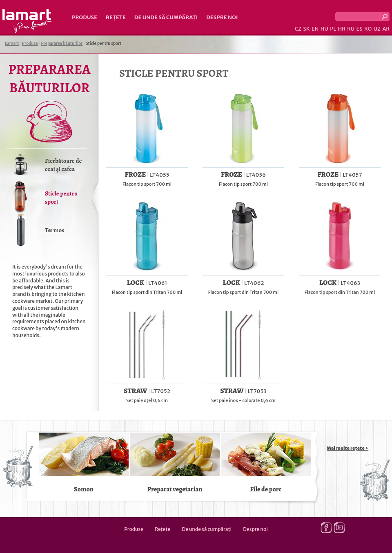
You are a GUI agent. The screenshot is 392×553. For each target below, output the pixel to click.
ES (360, 29)
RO (368, 29)
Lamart (27, 21)
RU (351, 29)
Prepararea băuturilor (62, 43)
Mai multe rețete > (347, 448)
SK (306, 29)
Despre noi (222, 17)
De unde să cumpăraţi (166, 17)
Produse (85, 17)
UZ (377, 29)
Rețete (116, 17)
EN (315, 29)
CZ (298, 29)
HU (324, 29)
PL (333, 29)
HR (341, 29)
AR (386, 29)
